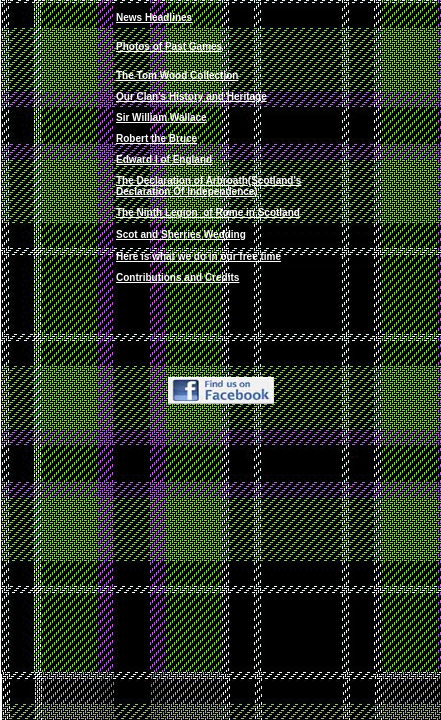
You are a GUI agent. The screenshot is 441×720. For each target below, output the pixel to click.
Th (208, 212)
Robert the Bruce (156, 138)
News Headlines (154, 17)
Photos (133, 46)
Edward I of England (164, 159)
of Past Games (186, 46)
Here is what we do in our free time (198, 256)
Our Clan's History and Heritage (191, 96)
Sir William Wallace (161, 117)
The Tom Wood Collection (177, 75)
